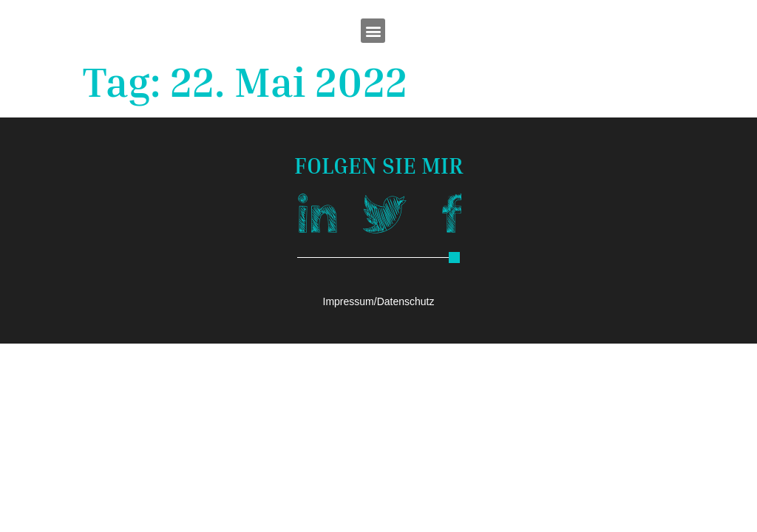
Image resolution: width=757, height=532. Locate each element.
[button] (373, 31)
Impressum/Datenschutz (379, 301)
